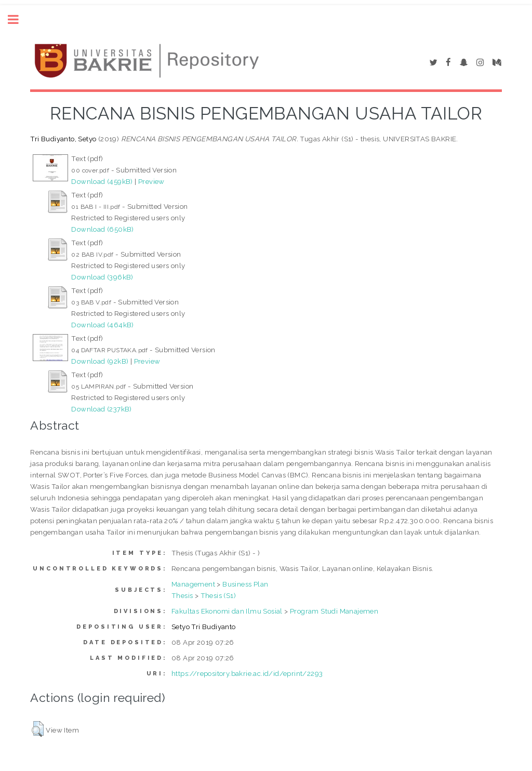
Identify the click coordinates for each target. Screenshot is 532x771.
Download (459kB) (102, 181)
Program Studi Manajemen (334, 611)
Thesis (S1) (218, 595)
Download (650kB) (102, 229)
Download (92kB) (100, 361)
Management (193, 584)
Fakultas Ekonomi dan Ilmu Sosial (227, 611)
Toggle (19, 19)
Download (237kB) (101, 409)
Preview (151, 181)
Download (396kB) (102, 277)
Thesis (182, 595)
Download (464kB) (102, 325)
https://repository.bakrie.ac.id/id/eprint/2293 (247, 673)
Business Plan (245, 584)
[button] (38, 729)
